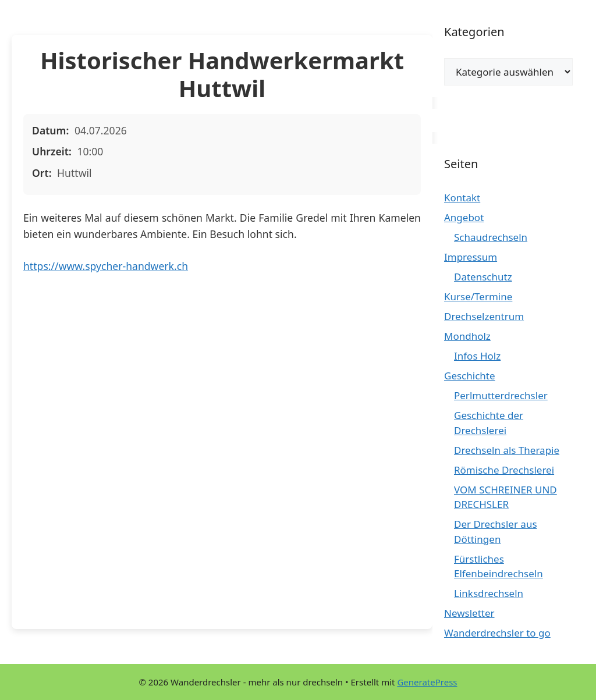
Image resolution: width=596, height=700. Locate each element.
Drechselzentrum (484, 316)
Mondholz (467, 336)
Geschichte (470, 376)
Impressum (471, 257)
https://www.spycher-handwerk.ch (106, 266)
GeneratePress (427, 682)
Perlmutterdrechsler (501, 395)
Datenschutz (483, 277)
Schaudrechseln (491, 237)
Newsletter (469, 613)
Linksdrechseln (489, 593)
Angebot (464, 217)
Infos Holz (477, 356)
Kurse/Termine (478, 296)
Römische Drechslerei (504, 470)
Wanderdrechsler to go (497, 633)
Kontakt (462, 198)
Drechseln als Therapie (507, 450)
